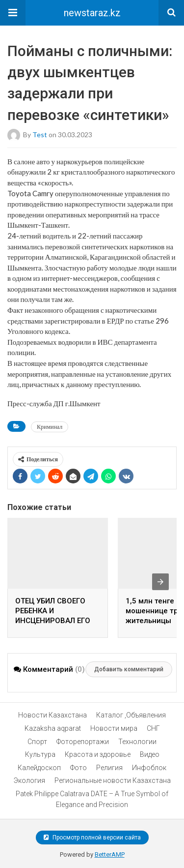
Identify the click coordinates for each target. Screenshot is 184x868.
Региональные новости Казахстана (113, 780)
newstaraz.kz (92, 13)
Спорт (37, 742)
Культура (40, 754)
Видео (150, 754)
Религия (109, 768)
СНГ (153, 728)
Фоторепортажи (83, 742)
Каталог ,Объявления (131, 715)
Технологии (137, 742)
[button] (13, 13)
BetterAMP (110, 854)
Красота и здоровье (98, 754)
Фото (79, 768)
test (40, 134)
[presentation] (160, 582)
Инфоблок (149, 768)
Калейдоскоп (39, 768)
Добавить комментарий (129, 669)
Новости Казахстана (53, 715)
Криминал (50, 427)
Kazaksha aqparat (53, 728)
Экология (29, 780)
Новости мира (114, 728)
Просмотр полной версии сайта (92, 838)
